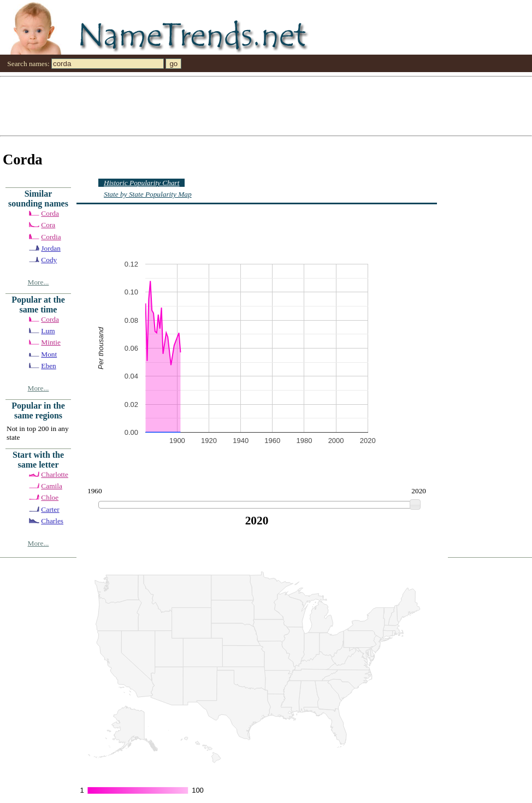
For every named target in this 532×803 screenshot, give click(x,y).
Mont (49, 354)
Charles (52, 521)
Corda (50, 213)
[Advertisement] (146, 105)
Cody (49, 260)
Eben (48, 366)
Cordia (51, 237)
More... (39, 282)
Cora (48, 225)
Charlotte (55, 474)
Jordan (51, 248)
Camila (52, 486)
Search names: (28, 64)
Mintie (51, 342)
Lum (48, 331)
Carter (50, 509)
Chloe (50, 497)
